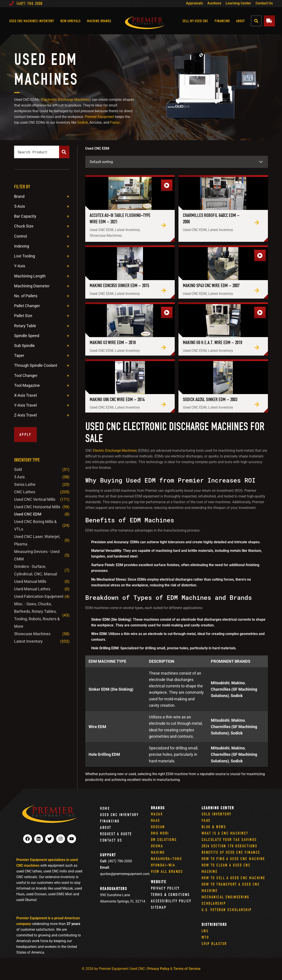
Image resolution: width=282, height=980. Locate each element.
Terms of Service (187, 969)
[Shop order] (177, 162)
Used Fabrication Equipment (39, 596)
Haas (156, 820)
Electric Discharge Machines (115, 451)
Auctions (214, 3)
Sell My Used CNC (195, 21)
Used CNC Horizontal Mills (37, 507)
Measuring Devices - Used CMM (37, 555)
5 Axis (19, 477)
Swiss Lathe (25, 484)
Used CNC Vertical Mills (35, 499)
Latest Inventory (28, 641)
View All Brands (167, 871)
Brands (158, 808)
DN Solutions (164, 840)
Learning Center (238, 3)
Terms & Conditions (170, 895)
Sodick (83, 122)
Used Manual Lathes (32, 589)
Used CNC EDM (28, 514)
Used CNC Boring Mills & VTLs (35, 525)
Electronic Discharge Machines (66, 100)
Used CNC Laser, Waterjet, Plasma (37, 540)
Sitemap (159, 907)
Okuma (157, 846)
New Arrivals (70, 21)
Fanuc (115, 122)
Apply (25, 434)
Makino (158, 852)
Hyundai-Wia (163, 865)
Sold (18, 469)
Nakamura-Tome (167, 859)
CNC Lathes (25, 492)
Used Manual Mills (30, 581)
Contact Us (264, 3)
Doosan (158, 827)
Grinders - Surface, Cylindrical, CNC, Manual (36, 570)
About (240, 21)
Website (159, 882)
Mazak (157, 814)
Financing (222, 21)
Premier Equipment (100, 117)
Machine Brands (99, 21)
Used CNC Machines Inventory (32, 21)
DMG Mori (160, 833)
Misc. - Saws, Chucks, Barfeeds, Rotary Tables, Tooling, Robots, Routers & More (37, 615)
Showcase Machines (32, 634)
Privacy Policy (165, 888)
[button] (256, 21)
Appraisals (194, 3)
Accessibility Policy (171, 901)
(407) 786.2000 (26, 3)
